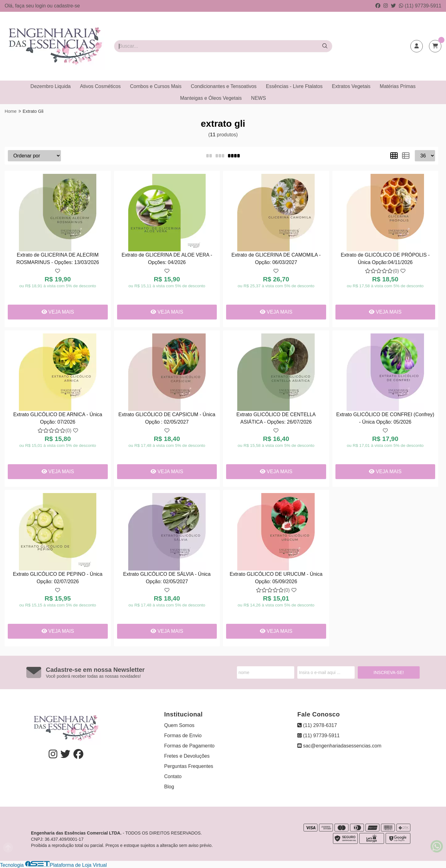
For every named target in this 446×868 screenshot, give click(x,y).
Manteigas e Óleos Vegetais (211, 98)
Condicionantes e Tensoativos (224, 86)
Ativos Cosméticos (100, 86)
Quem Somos (179, 725)
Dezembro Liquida (50, 86)
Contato (173, 776)
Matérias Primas (398, 86)
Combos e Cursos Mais (156, 86)
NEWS (259, 98)
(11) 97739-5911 (420, 6)
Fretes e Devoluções (187, 756)
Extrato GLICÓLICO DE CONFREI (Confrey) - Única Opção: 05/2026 (385, 418)
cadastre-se (67, 6)
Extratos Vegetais (351, 86)
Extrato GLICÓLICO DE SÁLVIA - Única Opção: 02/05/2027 (167, 578)
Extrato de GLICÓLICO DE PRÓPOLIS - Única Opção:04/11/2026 (385, 259)
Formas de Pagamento (189, 746)
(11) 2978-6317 (317, 725)
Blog (169, 787)
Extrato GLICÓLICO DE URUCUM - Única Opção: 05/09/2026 (276, 578)
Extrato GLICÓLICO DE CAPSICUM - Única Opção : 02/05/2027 (167, 418)
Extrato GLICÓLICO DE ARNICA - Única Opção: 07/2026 (58, 418)
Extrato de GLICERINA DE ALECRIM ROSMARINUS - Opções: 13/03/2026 (58, 259)
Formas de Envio (183, 736)
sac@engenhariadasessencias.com (339, 746)
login (41, 6)
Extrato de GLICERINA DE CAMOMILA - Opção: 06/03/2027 (276, 259)
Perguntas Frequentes (189, 766)
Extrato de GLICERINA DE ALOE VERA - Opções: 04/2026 (167, 259)
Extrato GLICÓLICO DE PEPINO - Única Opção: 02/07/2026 (58, 578)
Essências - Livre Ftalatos (294, 86)
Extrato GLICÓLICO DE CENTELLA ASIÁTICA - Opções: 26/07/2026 (276, 418)
